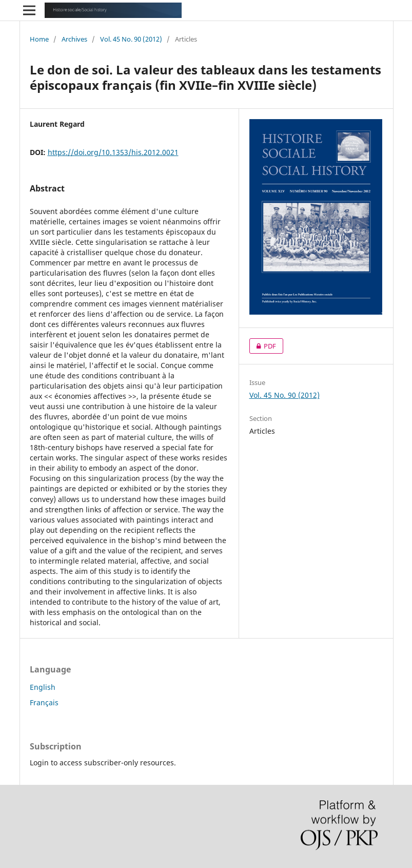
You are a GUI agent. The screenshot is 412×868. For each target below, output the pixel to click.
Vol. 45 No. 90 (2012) (131, 39)
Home (39, 39)
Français (44, 702)
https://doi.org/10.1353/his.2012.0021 (113, 152)
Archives (74, 39)
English (43, 687)
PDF (263, 346)
